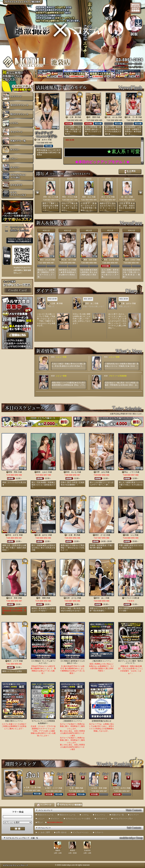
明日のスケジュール (67, 815)
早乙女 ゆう (67, 260)
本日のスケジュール (45, 815)
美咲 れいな (71, 472)
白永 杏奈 (13, 598)
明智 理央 (13, 472)
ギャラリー (55, 819)
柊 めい (125, 197)
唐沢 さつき (100, 535)
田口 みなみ (45, 260)
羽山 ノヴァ (130, 472)
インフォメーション (81, 832)
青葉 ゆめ (88, 260)
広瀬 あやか (42, 535)
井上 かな (106, 197)
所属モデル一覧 (118, 815)
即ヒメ (40, 822)
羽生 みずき (109, 260)
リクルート (99, 832)
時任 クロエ (68, 197)
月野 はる (100, 472)
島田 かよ (87, 197)
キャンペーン (100, 815)
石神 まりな (71, 598)
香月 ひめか (130, 260)
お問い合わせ (61, 832)
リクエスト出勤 (131, 598)
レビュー (41, 819)
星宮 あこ (90, 303)
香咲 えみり (42, 472)
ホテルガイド (102, 819)
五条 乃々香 (132, 117)
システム (85, 815)
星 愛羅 (92, 117)
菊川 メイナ (13, 661)
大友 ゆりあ (112, 117)
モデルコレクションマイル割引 (78, 819)
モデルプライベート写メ (123, 819)
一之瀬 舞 (72, 117)
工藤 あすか (42, 140)
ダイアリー (134, 815)
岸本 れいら (49, 197)
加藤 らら (130, 535)
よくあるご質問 (44, 832)
